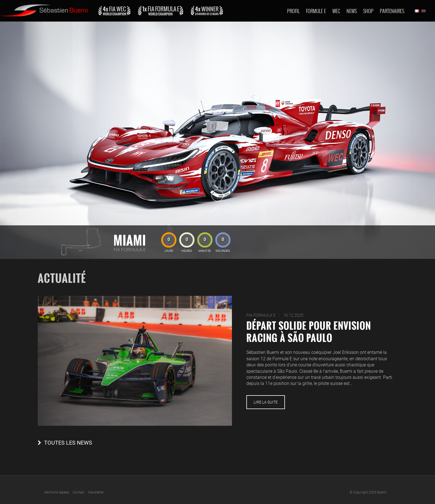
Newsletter (96, 492)
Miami (130, 240)
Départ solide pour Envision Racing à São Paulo (309, 332)
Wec (336, 11)
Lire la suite (266, 402)
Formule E (316, 11)
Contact (79, 492)
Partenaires (392, 11)
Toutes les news (68, 443)
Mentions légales (57, 492)
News (352, 11)
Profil (293, 11)
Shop (368, 11)
